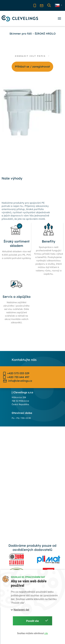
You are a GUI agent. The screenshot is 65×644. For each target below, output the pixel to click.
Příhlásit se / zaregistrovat (32, 66)
